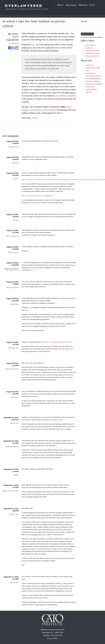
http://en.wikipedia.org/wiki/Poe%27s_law (59, 342)
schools (35, 118)
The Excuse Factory (92, 51)
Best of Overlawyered (93, 79)
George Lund (15, 348)
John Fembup (14, 253)
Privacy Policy (52, 638)
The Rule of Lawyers (93, 53)
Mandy (16, 163)
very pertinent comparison (66, 96)
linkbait (58, 48)
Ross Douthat (50, 110)
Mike (17, 475)
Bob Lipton (15, 514)
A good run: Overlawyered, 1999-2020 (93, 68)
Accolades (71, 5)
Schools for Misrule (92, 56)
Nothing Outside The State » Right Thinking (12, 269)
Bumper (16, 397)
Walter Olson (15, 35)
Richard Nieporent (13, 369)
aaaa (17, 220)
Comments (14, 43)
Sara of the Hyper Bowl (12, 491)
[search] (89, 28)
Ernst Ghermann (14, 236)
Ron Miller (15, 304)
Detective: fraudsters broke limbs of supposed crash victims (94, 84)
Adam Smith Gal (14, 288)
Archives (83, 5)
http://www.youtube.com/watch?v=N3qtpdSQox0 (37, 196)
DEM (17, 179)
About (61, 5)
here (33, 45)
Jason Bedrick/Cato (37, 110)
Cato (92, 5)
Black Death (15, 147)
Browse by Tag (87, 34)
